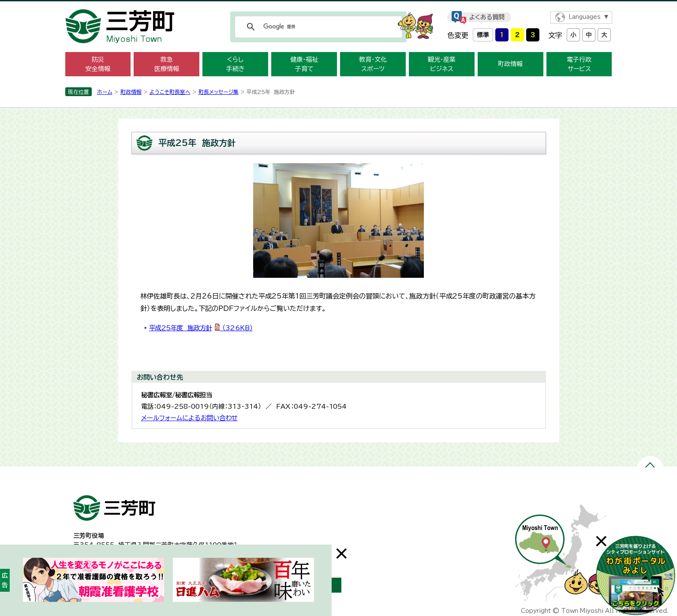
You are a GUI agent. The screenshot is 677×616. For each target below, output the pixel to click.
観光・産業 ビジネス (442, 64)
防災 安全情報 (98, 64)
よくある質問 (487, 17)
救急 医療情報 (167, 64)
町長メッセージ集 (219, 92)
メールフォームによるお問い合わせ (189, 418)
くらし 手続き (236, 64)
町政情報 (510, 64)
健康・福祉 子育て (304, 64)
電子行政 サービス (579, 64)
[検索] (317, 27)
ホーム (105, 92)
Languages (585, 17)
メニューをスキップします (339, 6)
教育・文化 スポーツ (373, 64)
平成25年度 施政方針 (201, 328)
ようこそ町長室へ (170, 92)
